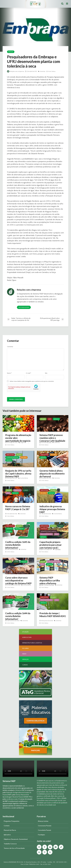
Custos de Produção (12, 457)
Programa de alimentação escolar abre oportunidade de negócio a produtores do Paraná (18, 439)
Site (46, 373)
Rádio (8, 493)
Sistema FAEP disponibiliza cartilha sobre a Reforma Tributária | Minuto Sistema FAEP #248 (50, 583)
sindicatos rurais (12, 799)
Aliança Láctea (43, 821)
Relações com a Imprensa (15, 71)
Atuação (43, 419)
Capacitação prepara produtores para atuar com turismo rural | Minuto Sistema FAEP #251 (51, 548)
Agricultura (10, 419)
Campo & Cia (17, 490)
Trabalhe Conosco (10, 844)
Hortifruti (44, 529)
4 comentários (24, 478)
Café (50, 419)
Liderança (9, 529)
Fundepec (41, 835)
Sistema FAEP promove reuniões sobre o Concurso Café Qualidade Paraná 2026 (52, 439)
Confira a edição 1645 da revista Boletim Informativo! (18, 545)
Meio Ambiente (19, 529)
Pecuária (24, 457)
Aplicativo (7, 835)
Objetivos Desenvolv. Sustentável (16, 839)
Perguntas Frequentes (12, 821)
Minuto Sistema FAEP (46, 534)
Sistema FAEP (20, 790)
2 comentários (27, 585)
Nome (9, 373)
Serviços (11, 52)
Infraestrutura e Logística (48, 531)
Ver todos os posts (24, 307)
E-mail (29, 373)
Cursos (26, 490)
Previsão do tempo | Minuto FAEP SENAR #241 (53, 615)
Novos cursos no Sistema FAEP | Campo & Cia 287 (18, 508)
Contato (7, 826)
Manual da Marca (10, 830)
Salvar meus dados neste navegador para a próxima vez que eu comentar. (32, 381)
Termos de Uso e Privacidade (14, 848)
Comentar (43, 71)
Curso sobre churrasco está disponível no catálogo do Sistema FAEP (18, 580)
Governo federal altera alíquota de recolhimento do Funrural (52, 474)
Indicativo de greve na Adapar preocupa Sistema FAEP (52, 509)
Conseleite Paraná (44, 830)
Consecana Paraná (45, 826)
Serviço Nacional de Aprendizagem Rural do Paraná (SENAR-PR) (17, 796)
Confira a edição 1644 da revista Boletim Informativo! (18, 616)
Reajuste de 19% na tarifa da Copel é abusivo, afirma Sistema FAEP (18, 474)
